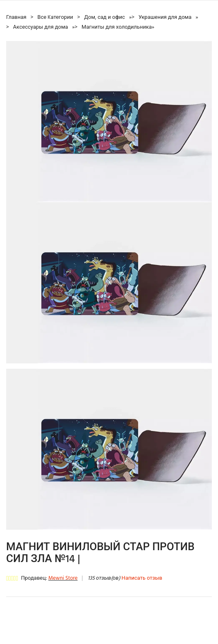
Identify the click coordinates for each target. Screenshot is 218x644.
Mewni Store (63, 578)
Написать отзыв (142, 578)
